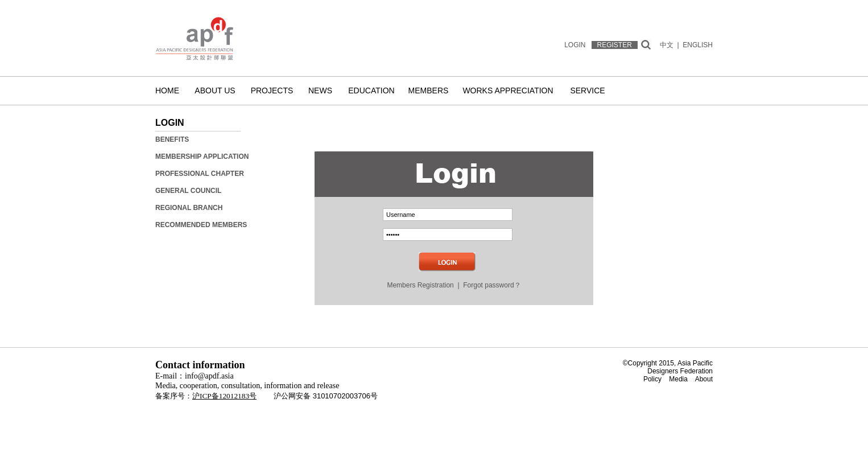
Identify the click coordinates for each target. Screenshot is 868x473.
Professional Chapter (200, 174)
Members (429, 91)
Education (371, 91)
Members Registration (420, 285)
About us (215, 91)
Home (167, 91)
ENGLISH (698, 45)
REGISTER (615, 45)
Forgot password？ (492, 285)
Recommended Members (201, 225)
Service (587, 91)
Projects (272, 91)
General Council (188, 191)
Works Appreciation (508, 91)
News (320, 91)
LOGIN (575, 45)
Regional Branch (189, 208)
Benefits (172, 139)
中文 (667, 45)
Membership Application (202, 157)
